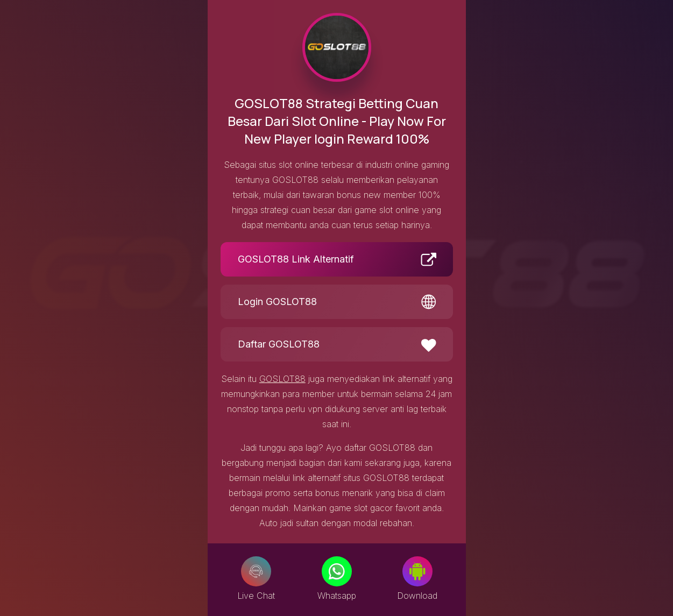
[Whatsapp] (337, 571)
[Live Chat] (256, 571)
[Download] (417, 571)
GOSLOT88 (282, 379)
